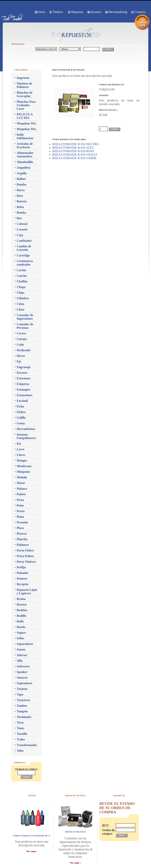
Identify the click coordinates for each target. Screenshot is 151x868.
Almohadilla (25, 162)
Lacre (21, 449)
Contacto (140, 12)
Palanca (22, 489)
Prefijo (21, 567)
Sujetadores (25, 683)
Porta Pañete (25, 556)
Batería (22, 201)
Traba (21, 739)
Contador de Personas (25, 326)
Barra (21, 190)
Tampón (22, 711)
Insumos (96, 12)
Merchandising (118, 12)
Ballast (21, 179)
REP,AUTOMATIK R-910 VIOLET (75, 155)
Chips (21, 293)
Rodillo (22, 616)
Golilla (21, 418)
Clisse (21, 309)
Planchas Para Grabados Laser (26, 105)
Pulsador (23, 573)
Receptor (23, 584)
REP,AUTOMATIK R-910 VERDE (74, 158)
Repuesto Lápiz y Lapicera (27, 591)
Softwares (23, 666)
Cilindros (23, 298)
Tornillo (22, 734)
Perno (21, 511)
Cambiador (24, 241)
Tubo (20, 751)
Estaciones (24, 378)
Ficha (20, 406)
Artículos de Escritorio (25, 145)
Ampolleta (24, 168)
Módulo (22, 477)
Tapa (20, 694)
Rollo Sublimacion (25, 136)
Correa (21, 333)
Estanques (23, 390)
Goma (21, 423)
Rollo (20, 621)
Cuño (20, 345)
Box (19, 218)
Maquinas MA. (27, 123)
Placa (20, 528)
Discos (21, 356)
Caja (20, 235)
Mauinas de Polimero (24, 85)
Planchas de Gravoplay (25, 94)
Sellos (20, 638)
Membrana (24, 466)
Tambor (22, 706)
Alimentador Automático (25, 155)
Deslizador (24, 350)
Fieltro (21, 412)
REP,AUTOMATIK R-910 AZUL (73, 148)
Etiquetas (23, 384)
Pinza (20, 517)
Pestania (22, 522)
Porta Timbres (26, 562)
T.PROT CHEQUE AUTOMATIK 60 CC (32, 836)
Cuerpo (22, 339)
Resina (21, 599)
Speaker (22, 672)
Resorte (22, 604)
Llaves (21, 455)
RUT (105, 825)
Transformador (27, 745)
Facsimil (22, 401)
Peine (20, 505)
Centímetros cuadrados (25, 263)
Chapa (21, 287)
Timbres (58, 12)
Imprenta (23, 78)
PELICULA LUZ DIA (25, 116)
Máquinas (77, 12)
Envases (22, 373)
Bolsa (20, 207)
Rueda (21, 627)
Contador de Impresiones (25, 317)
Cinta (20, 304)
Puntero (22, 579)
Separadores (25, 644)
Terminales (24, 717)
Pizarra (22, 534)
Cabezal (22, 224)
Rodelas (22, 610)
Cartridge (23, 255)
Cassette (22, 229)
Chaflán (22, 281)
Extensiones (25, 395)
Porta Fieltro (25, 550)
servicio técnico (75, 832)
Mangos (22, 460)
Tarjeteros (23, 700)
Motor (21, 483)
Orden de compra (107, 832)
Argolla (22, 173)
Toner (21, 728)
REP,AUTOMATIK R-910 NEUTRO (75, 144)
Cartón (21, 270)
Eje (19, 361)
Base (20, 196)
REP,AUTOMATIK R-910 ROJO (73, 151)
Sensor (21, 649)
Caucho (22, 276)
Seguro (21, 633)
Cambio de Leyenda (24, 248)
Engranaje (24, 367)
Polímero (23, 545)
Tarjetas (22, 689)
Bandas (22, 184)
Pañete (21, 494)
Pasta (20, 500)
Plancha (22, 539)
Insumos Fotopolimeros (26, 436)
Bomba (21, 213)
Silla (20, 661)
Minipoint (23, 472)
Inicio (42, 12)
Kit (19, 444)
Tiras (20, 723)
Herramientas (26, 429)
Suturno (22, 678)
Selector (22, 655)
